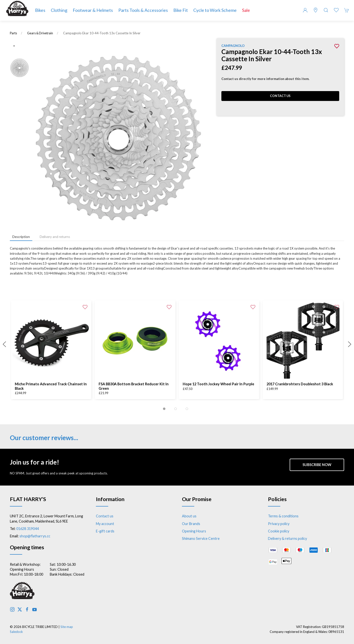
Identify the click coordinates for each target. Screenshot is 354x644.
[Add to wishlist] (85, 307)
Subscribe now (317, 465)
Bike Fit (181, 10)
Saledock (16, 632)
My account (105, 524)
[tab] (164, 409)
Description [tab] (21, 237)
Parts (13, 33)
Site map (67, 627)
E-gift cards (105, 531)
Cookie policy (279, 531)
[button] (326, 10)
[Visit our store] (316, 10)
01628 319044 (27, 529)
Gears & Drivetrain (40, 33)
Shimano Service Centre (201, 538)
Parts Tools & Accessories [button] (143, 10)
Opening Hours (194, 531)
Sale (246, 10)
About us (189, 516)
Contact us (280, 96)
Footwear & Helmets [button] (93, 10)
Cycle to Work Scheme (215, 10)
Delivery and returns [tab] (55, 237)
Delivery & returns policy (287, 538)
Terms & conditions (283, 516)
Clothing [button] (59, 10)
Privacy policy (279, 524)
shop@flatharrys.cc (35, 536)
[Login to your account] (305, 10)
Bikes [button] (40, 10)
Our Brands (191, 524)
